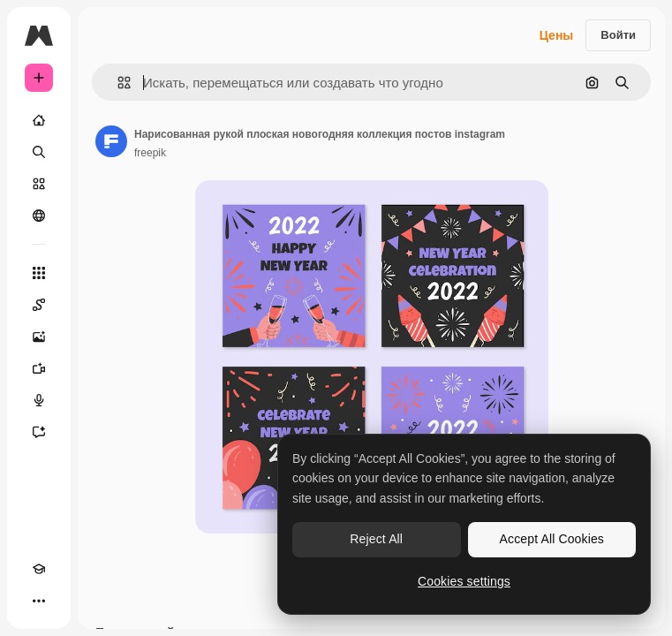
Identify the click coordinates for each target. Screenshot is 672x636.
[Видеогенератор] (39, 368)
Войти (618, 35)
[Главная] (39, 120)
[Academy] (39, 569)
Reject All (376, 539)
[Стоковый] (39, 184)
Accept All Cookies (552, 539)
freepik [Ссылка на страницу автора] (150, 153)
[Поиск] (39, 152)
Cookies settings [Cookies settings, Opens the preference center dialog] (464, 581)
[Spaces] (39, 305)
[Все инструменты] (39, 273)
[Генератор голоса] (39, 400)
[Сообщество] (39, 216)
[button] (117, 83)
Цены (557, 35)
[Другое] (39, 601)
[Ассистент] (39, 432)
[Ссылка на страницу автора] (111, 141)
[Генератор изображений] (39, 337)
